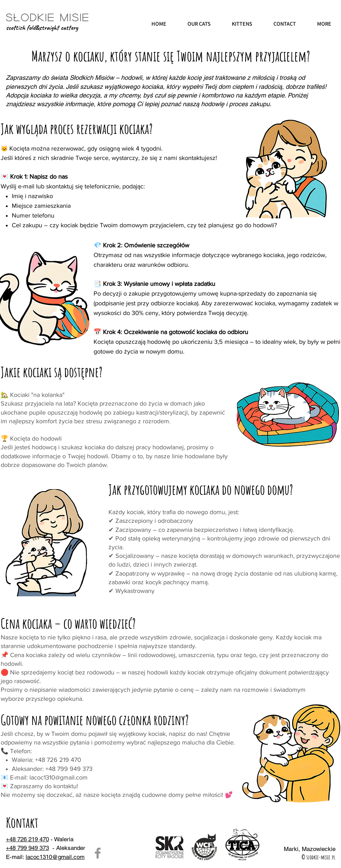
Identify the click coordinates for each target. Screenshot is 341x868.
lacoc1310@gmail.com (59, 777)
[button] (199, 24)
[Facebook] (98, 853)
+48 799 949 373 (27, 848)
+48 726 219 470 (27, 839)
